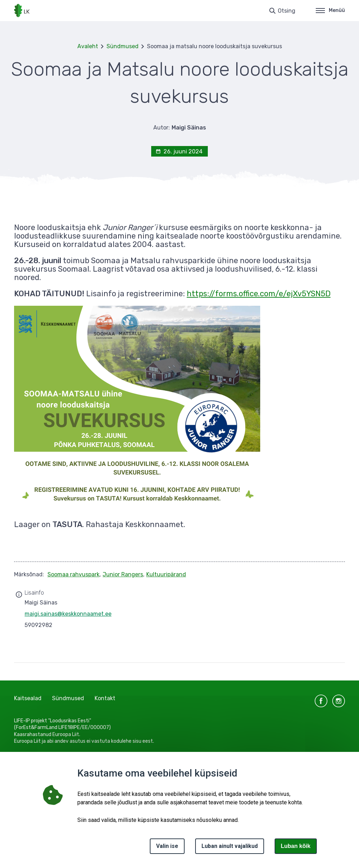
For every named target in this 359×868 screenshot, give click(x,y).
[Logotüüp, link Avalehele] (22, 11)
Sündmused (123, 46)
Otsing (287, 11)
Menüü (330, 10)
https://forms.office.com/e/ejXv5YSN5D (259, 294)
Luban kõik (296, 846)
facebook (321, 701)
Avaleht (88, 46)
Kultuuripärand (166, 574)
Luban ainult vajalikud (230, 846)
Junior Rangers (123, 574)
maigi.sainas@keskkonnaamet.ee (68, 614)
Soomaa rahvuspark (73, 574)
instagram (339, 701)
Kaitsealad (28, 698)
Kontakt (105, 698)
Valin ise (167, 846)
